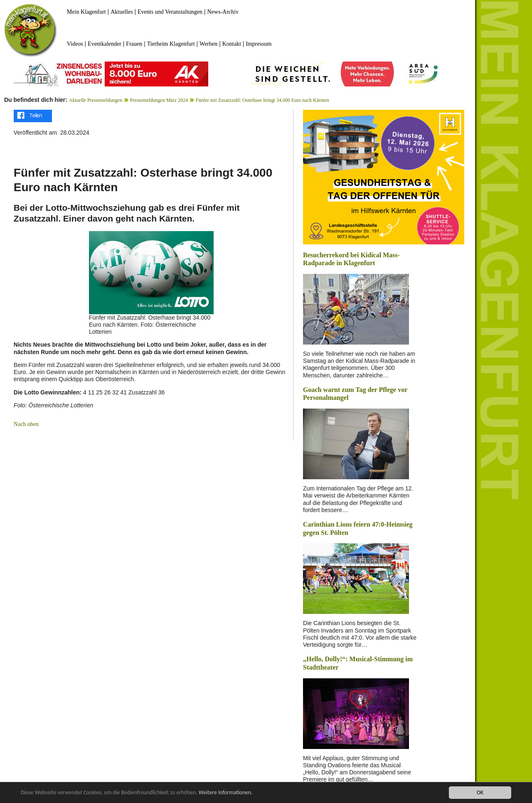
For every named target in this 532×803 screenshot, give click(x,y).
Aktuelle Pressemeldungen (96, 100)
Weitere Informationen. (226, 793)
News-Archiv (223, 12)
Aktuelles (122, 12)
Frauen (134, 44)
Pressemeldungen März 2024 (159, 100)
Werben (208, 44)
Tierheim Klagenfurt (171, 44)
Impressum (259, 44)
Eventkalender (105, 44)
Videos (75, 44)
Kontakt (232, 44)
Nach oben (26, 424)
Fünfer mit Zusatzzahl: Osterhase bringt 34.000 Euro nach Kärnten (262, 100)
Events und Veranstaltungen (170, 12)
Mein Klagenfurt (86, 12)
